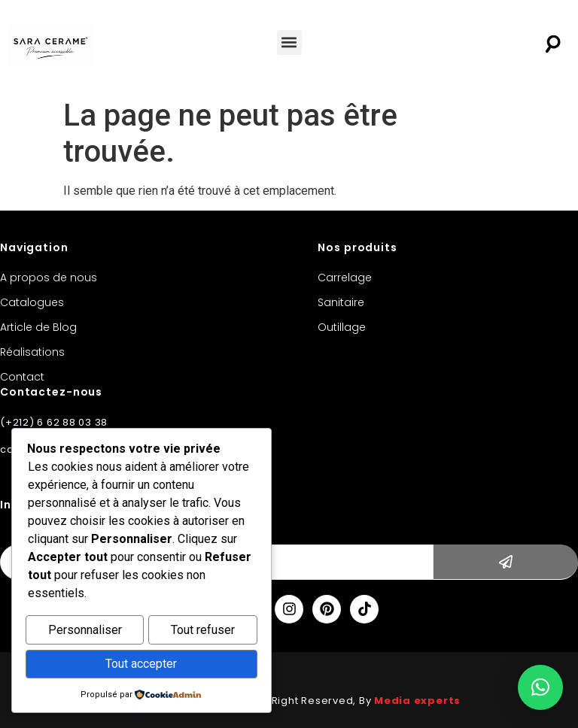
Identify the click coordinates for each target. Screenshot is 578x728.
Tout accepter (141, 664)
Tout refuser (203, 632)
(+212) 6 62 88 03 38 (54, 422)
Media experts (417, 701)
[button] (289, 42)
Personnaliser (85, 632)
